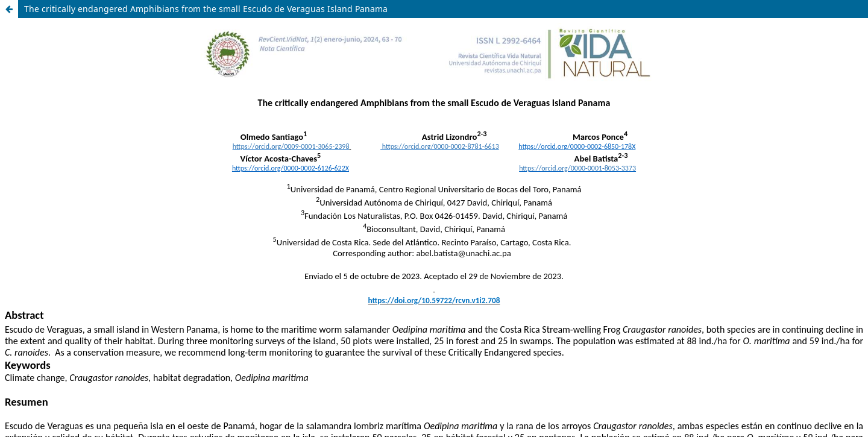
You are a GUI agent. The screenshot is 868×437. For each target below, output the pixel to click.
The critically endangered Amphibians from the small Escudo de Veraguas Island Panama (206, 9)
